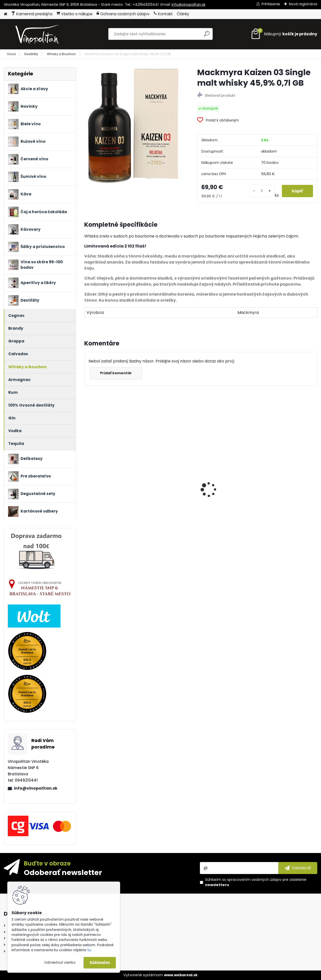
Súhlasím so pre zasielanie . (256, 882)
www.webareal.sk (181, 975)
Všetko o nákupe (74, 14)
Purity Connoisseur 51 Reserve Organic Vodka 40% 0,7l (111, 514)
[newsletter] (298, 868)
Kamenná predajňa (32, 14)
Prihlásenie (271, 4)
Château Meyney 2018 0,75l (168, 513)
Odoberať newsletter (63, 872)
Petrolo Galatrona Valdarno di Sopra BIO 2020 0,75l (287, 514)
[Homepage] (6, 14)
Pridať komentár (116, 373)
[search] (207, 36)
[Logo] (38, 34)
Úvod (11, 54)
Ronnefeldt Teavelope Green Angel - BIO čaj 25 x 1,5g (230, 476)
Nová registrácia (303, 4)
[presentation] (87, 481)
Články (183, 14)
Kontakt (163, 14)
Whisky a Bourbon (61, 54)
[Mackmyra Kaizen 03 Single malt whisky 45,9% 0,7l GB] (133, 126)
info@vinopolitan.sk (188, 5)
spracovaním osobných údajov (254, 880)
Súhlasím (100, 963)
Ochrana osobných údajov (123, 14)
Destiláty (31, 54)
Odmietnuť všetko (60, 963)
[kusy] (262, 191)
